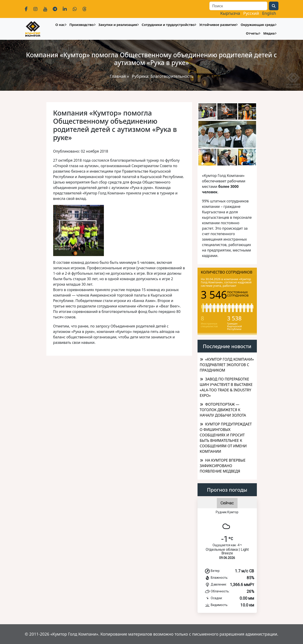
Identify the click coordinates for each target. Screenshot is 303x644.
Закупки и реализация (118, 25)
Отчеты (252, 33)
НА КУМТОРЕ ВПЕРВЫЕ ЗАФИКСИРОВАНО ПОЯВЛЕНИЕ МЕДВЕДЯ (223, 466)
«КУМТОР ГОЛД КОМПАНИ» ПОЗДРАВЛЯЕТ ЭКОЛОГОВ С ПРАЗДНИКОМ (227, 365)
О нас (60, 25)
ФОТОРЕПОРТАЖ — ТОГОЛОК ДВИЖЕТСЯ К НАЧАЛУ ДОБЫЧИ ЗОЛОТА (223, 410)
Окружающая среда (258, 25)
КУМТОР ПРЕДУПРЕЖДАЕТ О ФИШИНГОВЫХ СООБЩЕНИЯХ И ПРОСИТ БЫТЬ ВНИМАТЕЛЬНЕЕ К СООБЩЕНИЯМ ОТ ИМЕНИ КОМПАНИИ (226, 438)
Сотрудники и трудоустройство (168, 25)
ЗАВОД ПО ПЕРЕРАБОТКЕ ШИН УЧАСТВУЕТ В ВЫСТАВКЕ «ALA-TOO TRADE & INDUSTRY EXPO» (226, 387)
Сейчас (227, 503)
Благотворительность (172, 76)
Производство (81, 25)
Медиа (269, 33)
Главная (118, 76)
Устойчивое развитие (218, 25)
